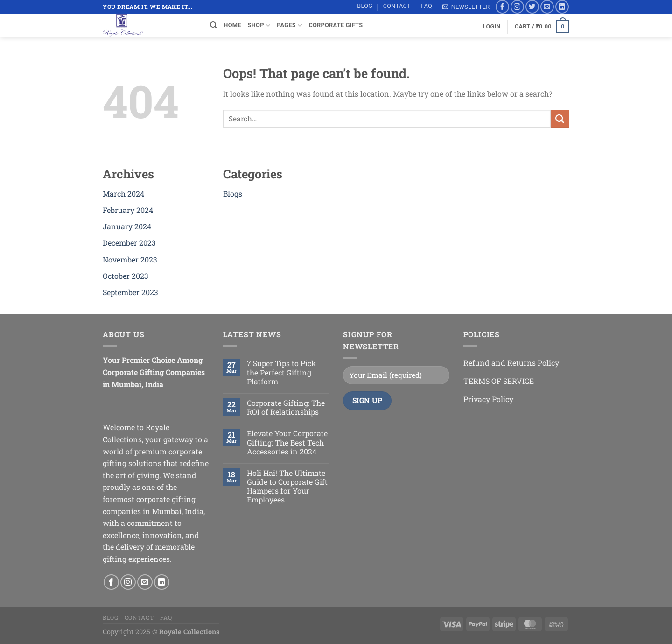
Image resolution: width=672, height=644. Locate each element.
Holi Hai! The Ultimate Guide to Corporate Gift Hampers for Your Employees (287, 486)
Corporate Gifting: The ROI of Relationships (286, 407)
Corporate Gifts (336, 25)
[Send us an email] (547, 7)
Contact (397, 6)
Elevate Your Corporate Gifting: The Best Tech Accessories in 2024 (287, 442)
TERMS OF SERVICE (499, 381)
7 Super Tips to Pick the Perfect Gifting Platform (281, 372)
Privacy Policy (488, 399)
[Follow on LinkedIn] (562, 7)
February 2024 (128, 210)
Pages (289, 25)
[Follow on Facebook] (502, 7)
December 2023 (129, 243)
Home (232, 25)
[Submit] (560, 119)
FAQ (427, 6)
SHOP (259, 25)
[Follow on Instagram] (517, 7)
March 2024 (123, 194)
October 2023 (126, 276)
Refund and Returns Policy (511, 363)
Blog (365, 6)
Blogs (233, 194)
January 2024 (127, 226)
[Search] (213, 25)
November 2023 (130, 259)
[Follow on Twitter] (532, 7)
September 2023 (130, 292)
